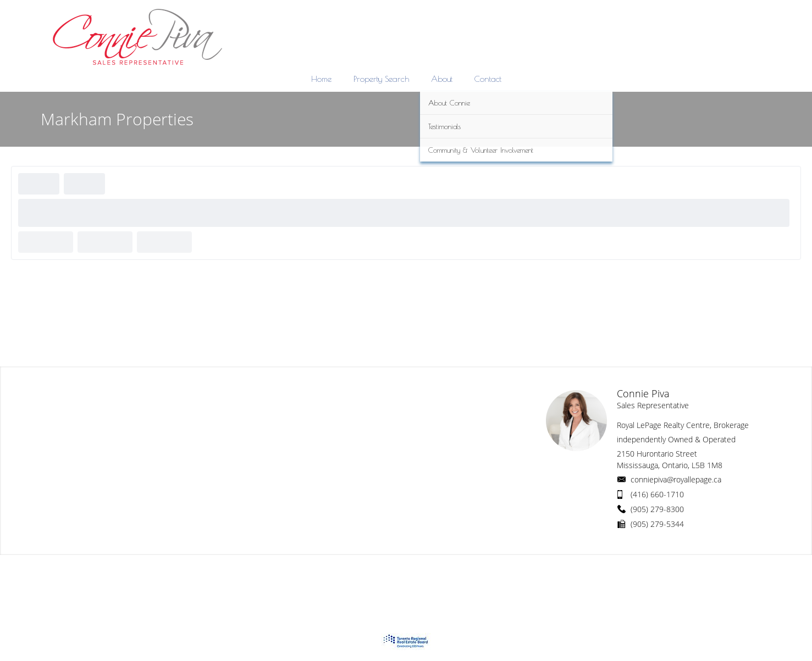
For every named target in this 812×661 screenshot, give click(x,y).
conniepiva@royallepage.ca (676, 479)
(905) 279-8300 (657, 509)
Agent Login (743, 576)
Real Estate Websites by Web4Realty (652, 576)
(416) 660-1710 (657, 494)
